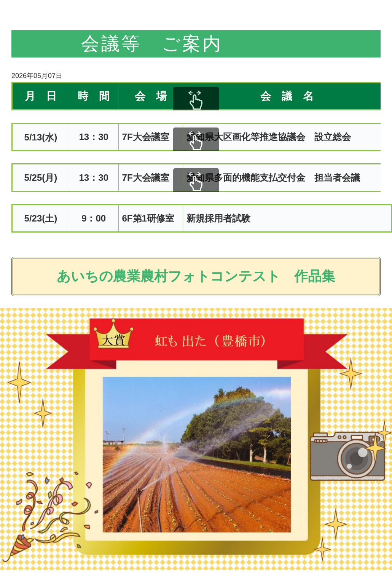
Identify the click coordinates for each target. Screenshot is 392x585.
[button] (12, 439)
